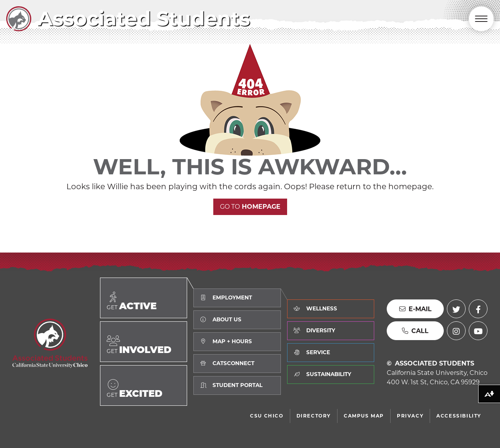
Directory (314, 416)
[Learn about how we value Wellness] (331, 309)
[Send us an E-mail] (415, 309)
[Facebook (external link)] (478, 309)
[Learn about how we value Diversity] (331, 331)
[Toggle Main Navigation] (481, 19)
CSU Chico (267, 416)
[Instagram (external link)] (456, 331)
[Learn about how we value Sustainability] (331, 375)
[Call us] (415, 331)
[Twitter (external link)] (456, 309)
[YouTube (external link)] (478, 331)
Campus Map (364, 416)
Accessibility (459, 416)
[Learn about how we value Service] (331, 353)
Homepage (250, 207)
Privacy (410, 416)
